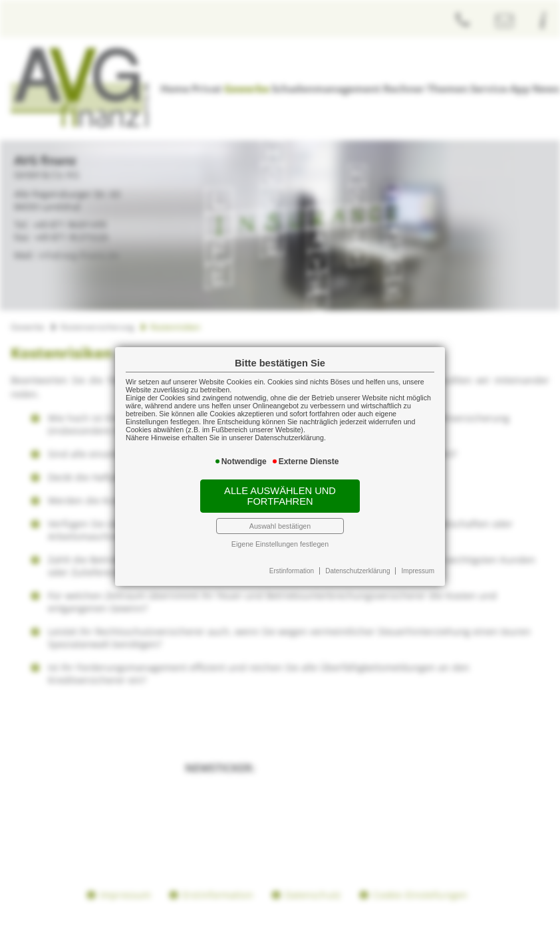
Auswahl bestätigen (280, 526)
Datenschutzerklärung (357, 571)
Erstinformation (292, 571)
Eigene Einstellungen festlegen (280, 544)
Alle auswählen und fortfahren (280, 496)
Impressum (418, 571)
